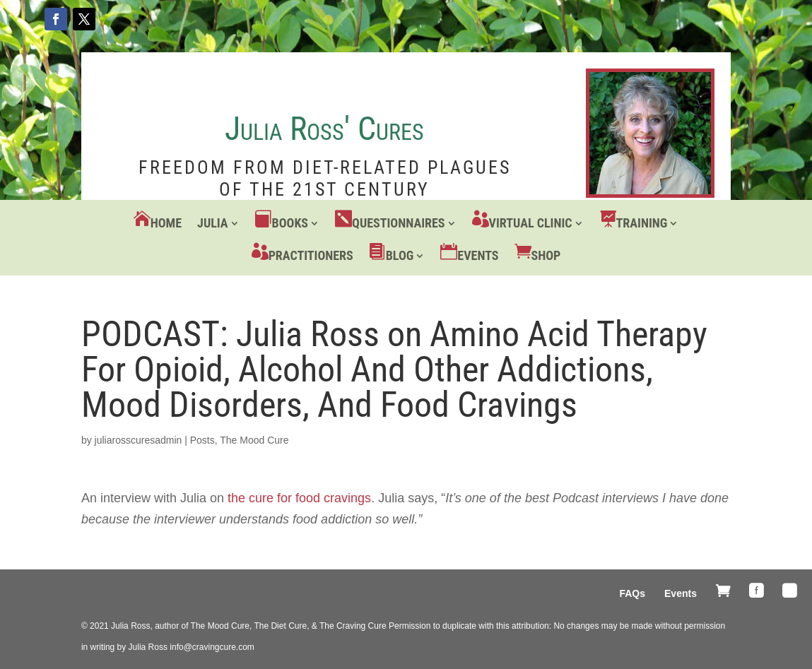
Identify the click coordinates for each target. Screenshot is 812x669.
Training (642, 223)
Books (290, 223)
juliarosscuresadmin (139, 440)
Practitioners (311, 255)
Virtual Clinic (531, 223)
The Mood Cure (254, 440)
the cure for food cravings (299, 498)
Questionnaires (398, 223)
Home (166, 223)
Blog (400, 255)
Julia (212, 223)
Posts (202, 440)
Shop (546, 255)
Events (478, 255)
